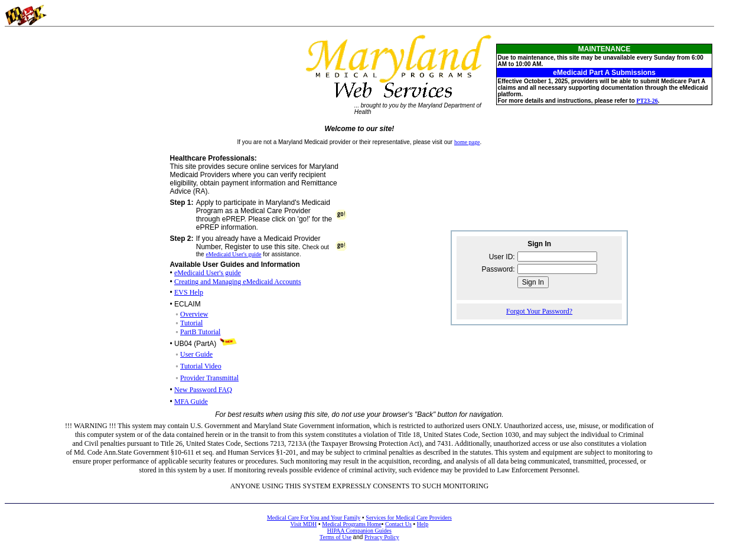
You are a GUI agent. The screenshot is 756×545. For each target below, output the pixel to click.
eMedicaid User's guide (233, 254)
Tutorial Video (201, 366)
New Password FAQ (203, 390)
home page (467, 142)
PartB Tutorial (200, 332)
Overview (194, 314)
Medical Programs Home (352, 524)
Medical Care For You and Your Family (314, 518)
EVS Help (189, 292)
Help (423, 524)
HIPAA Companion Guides (359, 531)
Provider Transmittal (209, 378)
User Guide (196, 354)
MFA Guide (191, 402)
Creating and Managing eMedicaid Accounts (238, 282)
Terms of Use (335, 537)
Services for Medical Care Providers (409, 518)
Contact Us (398, 524)
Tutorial (191, 323)
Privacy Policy (382, 537)
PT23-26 (647, 101)
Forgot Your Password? (539, 311)
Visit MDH (303, 524)
